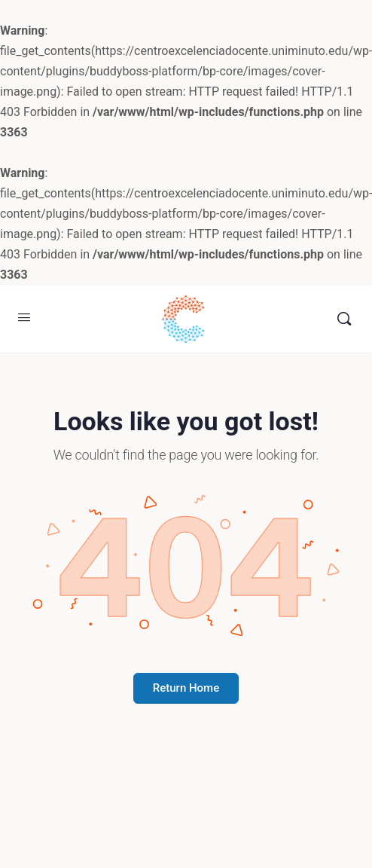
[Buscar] (344, 319)
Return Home (186, 688)
